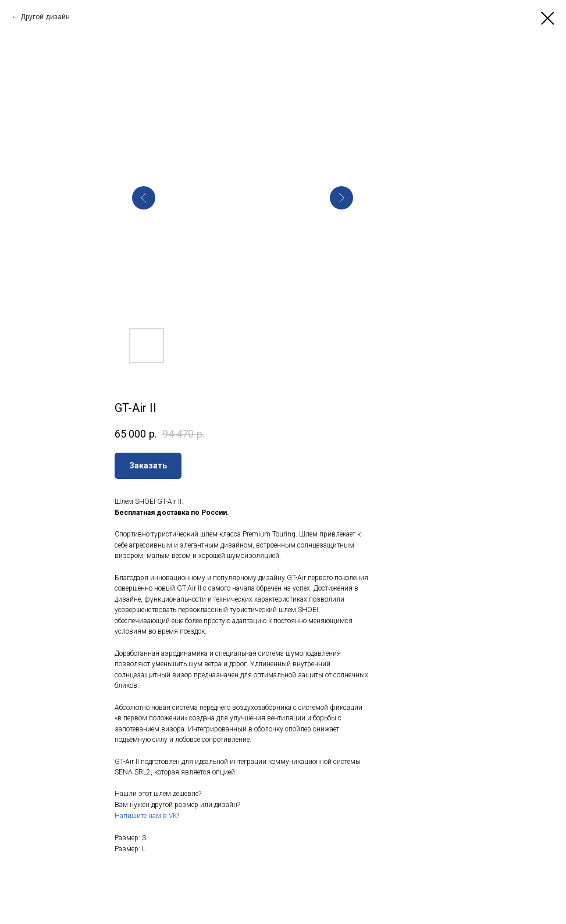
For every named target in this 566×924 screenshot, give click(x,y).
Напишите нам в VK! (147, 816)
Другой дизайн (45, 17)
